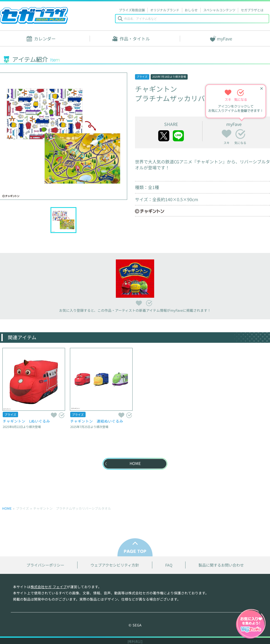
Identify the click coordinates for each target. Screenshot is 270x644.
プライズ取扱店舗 (132, 10)
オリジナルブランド (165, 10)
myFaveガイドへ (251, 624)
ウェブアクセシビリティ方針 (115, 565)
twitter (164, 136)
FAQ (169, 565)
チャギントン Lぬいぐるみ (26, 421)
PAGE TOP (135, 547)
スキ (227, 133)
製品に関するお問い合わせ (221, 565)
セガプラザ (34, 15)
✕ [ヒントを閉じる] (261, 89)
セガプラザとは (252, 10)
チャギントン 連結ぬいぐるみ (97, 421)
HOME (7, 508)
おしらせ (191, 10)
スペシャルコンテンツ (219, 10)
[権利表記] (135, 642)
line (178, 136)
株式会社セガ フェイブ (49, 587)
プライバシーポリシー (45, 565)
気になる (240, 134)
